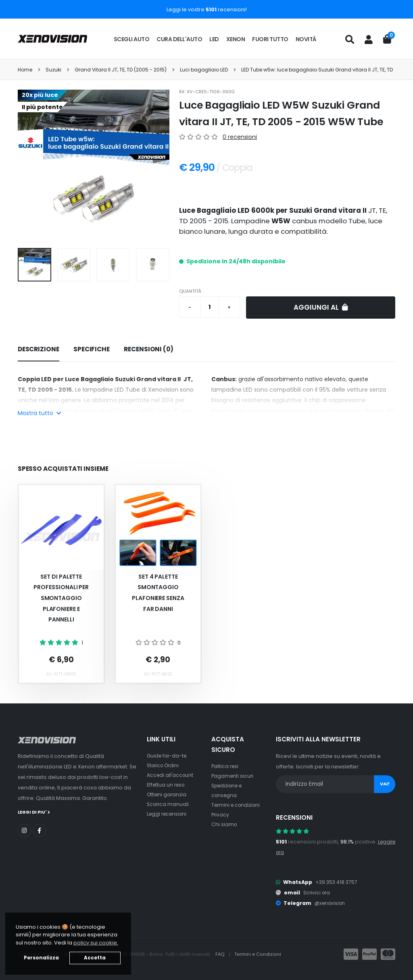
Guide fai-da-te (168, 756)
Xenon (236, 39)
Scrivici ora (318, 893)
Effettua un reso (167, 785)
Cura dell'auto (179, 39)
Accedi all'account (171, 775)
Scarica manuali (168, 804)
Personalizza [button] (41, 958)
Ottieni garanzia (168, 794)
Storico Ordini (165, 765)
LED (214, 39)
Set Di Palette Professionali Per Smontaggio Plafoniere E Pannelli (61, 598)
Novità (306, 39)
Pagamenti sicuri (233, 776)
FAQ (221, 954)
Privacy (221, 815)
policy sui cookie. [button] (96, 943)
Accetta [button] (95, 958)
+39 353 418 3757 (337, 882)
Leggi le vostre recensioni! (207, 9)
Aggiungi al (321, 307)
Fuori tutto (270, 39)
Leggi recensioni (168, 814)
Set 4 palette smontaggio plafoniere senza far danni (158, 593)
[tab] (39, 350)
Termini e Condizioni (258, 954)
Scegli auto (132, 39)
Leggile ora (291, 852)
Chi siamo (224, 824)
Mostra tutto (39, 413)
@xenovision (331, 903)
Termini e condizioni (237, 805)
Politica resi (226, 766)
